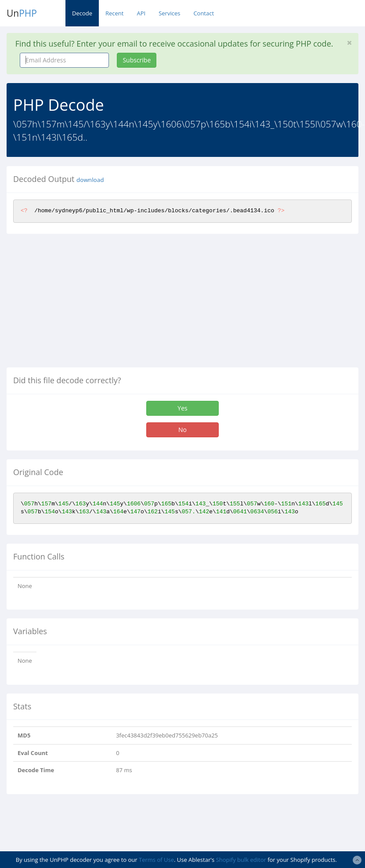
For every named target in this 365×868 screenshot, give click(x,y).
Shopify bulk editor (241, 860)
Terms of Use (156, 860)
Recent (114, 13)
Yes (182, 408)
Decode (82, 13)
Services (169, 13)
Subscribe (137, 60)
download (90, 180)
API (141, 13)
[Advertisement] (80, 304)
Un (22, 13)
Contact (204, 13)
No (182, 430)
